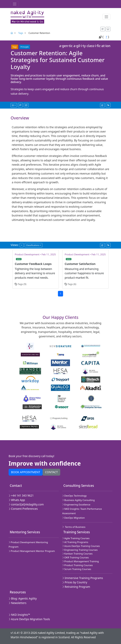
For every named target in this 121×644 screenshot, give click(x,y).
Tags (21, 33)
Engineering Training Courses (80, 550)
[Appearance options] (108, 29)
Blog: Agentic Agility (23, 598)
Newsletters (17, 603)
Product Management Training (80, 561)
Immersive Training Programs (83, 578)
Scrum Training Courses (77, 569)
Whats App (17, 500)
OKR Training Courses (75, 557)
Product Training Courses (77, 565)
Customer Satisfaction (80, 264)
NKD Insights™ (19, 615)
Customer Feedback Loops (33, 264)
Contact (51, 472)
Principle (25, 47)
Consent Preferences (23, 509)
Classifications (33, 245)
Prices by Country (75, 582)
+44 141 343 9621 (21, 495)
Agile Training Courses (76, 538)
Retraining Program (76, 587)
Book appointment (26, 472)
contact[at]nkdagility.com (26, 504)
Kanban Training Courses (77, 554)
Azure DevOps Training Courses (81, 546)
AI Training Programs (75, 542)
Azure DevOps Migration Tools (29, 619)
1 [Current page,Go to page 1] (60, 294)
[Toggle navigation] (15, 4)
